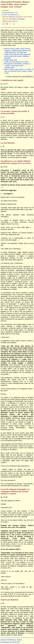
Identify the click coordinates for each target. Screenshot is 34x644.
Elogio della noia (11, 60)
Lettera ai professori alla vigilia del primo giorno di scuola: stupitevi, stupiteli (17, 56)
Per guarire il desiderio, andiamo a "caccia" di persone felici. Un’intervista (17, 66)
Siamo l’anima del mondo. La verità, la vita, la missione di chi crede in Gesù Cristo (19, 71)
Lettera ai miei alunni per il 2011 (16, 62)
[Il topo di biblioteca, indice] (11, 640)
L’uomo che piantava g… (11, 15)
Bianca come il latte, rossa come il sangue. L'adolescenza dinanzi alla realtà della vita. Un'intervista (18, 51)
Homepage (21, 19)
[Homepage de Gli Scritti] (10, 642)
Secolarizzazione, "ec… (11, 13)
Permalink (13, 19)
